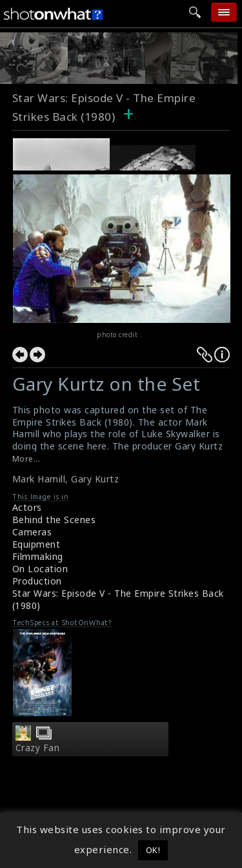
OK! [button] (153, 850)
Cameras (32, 532)
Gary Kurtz (95, 479)
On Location (40, 569)
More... (26, 459)
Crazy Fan (38, 748)
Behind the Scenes (54, 520)
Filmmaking (38, 556)
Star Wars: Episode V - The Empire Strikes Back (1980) (118, 599)
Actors (27, 507)
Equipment (36, 544)
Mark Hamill (39, 479)
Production (37, 581)
